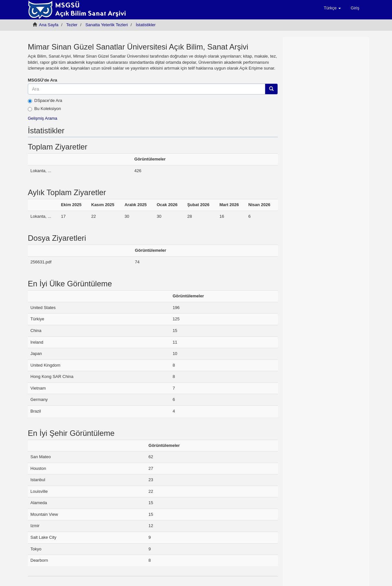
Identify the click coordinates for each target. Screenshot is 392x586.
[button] (332, 8)
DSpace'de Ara (45, 101)
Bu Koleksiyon (44, 109)
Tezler (72, 25)
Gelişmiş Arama (43, 118)
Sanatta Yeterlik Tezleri (107, 25)
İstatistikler (146, 25)
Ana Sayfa (49, 25)
